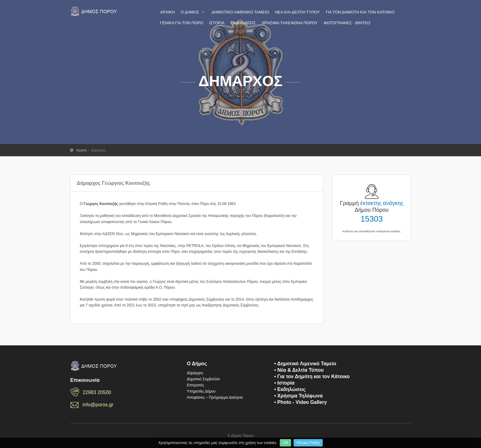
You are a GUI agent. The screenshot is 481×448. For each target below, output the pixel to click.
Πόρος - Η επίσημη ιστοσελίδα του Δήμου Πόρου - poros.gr (95, 11)
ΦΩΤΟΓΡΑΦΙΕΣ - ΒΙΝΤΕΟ (347, 23)
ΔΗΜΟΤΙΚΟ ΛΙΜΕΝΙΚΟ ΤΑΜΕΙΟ (240, 12)
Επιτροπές (195, 385)
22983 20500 (97, 392)
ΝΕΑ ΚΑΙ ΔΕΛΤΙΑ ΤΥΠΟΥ (298, 12)
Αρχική (81, 150)
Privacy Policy (308, 443)
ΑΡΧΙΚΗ (167, 12)
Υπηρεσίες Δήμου (201, 391)
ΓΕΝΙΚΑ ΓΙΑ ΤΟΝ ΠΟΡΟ (182, 23)
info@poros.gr (98, 405)
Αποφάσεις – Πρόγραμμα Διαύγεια (215, 397)
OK (285, 443)
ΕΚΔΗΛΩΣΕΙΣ (243, 23)
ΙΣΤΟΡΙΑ (217, 23)
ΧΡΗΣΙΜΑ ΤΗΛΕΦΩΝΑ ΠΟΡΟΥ (290, 23)
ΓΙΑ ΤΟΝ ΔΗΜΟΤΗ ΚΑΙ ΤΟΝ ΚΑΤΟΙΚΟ (360, 12)
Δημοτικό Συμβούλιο (203, 379)
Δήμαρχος (195, 373)
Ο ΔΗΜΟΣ (193, 12)
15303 (371, 219)
